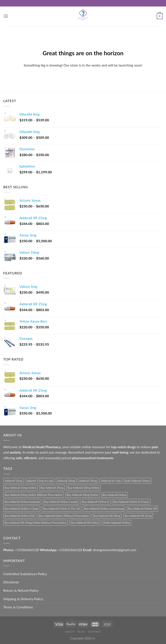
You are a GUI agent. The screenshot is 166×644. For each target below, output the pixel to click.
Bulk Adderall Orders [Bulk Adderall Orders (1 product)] (137, 481)
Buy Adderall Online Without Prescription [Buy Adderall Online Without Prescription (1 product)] (64, 516)
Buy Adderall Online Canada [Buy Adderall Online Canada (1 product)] (61, 502)
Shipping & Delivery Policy (23, 599)
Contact (95, 632)
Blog (81, 632)
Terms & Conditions (18, 607)
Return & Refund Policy (21, 590)
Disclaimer (11, 582)
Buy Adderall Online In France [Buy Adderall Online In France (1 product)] (131, 502)
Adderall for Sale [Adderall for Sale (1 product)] (111, 481)
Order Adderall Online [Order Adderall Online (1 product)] (117, 523)
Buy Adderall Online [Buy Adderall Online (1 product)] (115, 495)
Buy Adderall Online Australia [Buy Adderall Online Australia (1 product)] (22, 502)
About (70, 632)
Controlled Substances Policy (25, 574)
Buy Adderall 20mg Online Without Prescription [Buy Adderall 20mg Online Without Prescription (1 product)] (34, 495)
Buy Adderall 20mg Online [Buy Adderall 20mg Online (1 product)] (83, 488)
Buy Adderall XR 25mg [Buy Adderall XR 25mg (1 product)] (138, 516)
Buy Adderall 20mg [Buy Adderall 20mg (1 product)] (52, 488)
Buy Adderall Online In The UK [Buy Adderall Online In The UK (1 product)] (61, 509)
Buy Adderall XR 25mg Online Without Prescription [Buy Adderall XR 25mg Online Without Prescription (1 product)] (36, 523)
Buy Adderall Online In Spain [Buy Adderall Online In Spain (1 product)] (22, 509)
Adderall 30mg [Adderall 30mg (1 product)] (88, 481)
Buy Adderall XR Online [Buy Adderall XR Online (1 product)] (85, 523)
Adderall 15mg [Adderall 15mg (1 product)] (13, 481)
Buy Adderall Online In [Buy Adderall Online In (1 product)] (95, 502)
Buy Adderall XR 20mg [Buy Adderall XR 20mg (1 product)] (107, 516)
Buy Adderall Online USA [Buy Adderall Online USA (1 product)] (20, 516)
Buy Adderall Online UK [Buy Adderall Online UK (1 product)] (143, 509)
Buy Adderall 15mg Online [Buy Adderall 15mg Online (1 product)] (20, 488)
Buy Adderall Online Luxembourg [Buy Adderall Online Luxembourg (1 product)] (104, 509)
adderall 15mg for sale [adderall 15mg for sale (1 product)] (40, 481)
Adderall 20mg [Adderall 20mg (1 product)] (66, 481)
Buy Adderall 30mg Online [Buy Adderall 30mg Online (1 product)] (82, 495)
